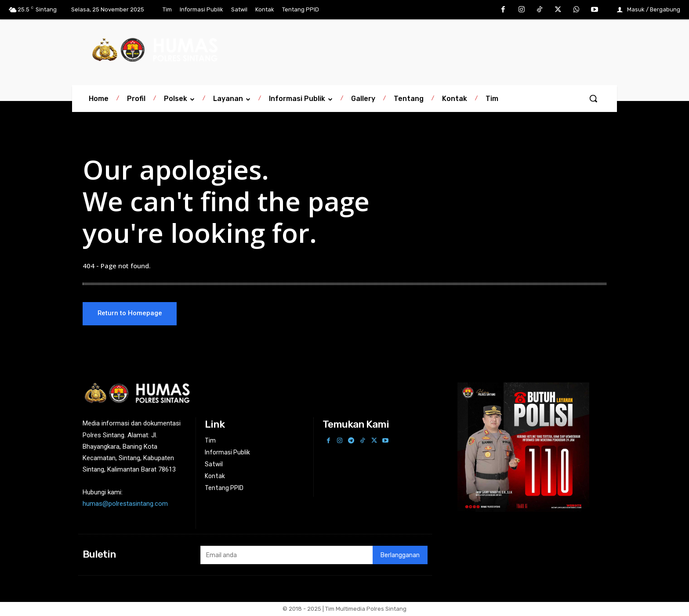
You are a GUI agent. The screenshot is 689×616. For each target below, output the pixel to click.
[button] (593, 98)
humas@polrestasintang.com (125, 504)
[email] (286, 556)
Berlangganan (400, 556)
